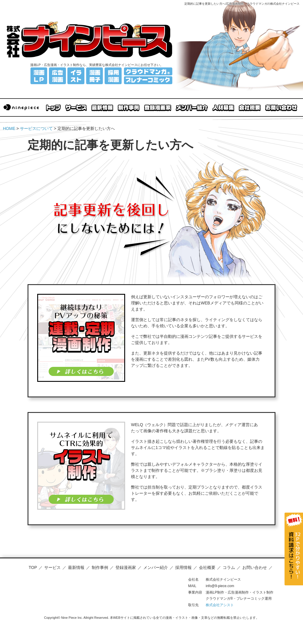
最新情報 (76, 567)
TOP (33, 567)
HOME (9, 128)
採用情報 (183, 567)
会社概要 (207, 567)
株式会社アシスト (220, 605)
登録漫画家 (126, 567)
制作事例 (100, 567)
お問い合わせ (255, 567)
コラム (229, 567)
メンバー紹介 (156, 567)
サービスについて (36, 128)
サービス (52, 567)
